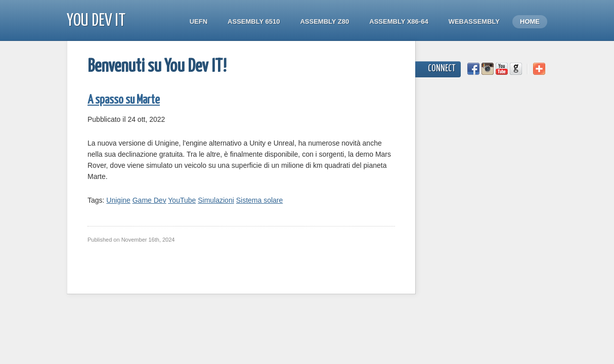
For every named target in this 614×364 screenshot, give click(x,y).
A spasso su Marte (124, 100)
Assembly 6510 (254, 21)
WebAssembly (474, 21)
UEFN (199, 21)
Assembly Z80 (324, 21)
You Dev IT (96, 21)
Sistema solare (260, 200)
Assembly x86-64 (399, 21)
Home (530, 21)
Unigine (118, 200)
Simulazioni (216, 200)
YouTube (182, 200)
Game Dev (149, 200)
